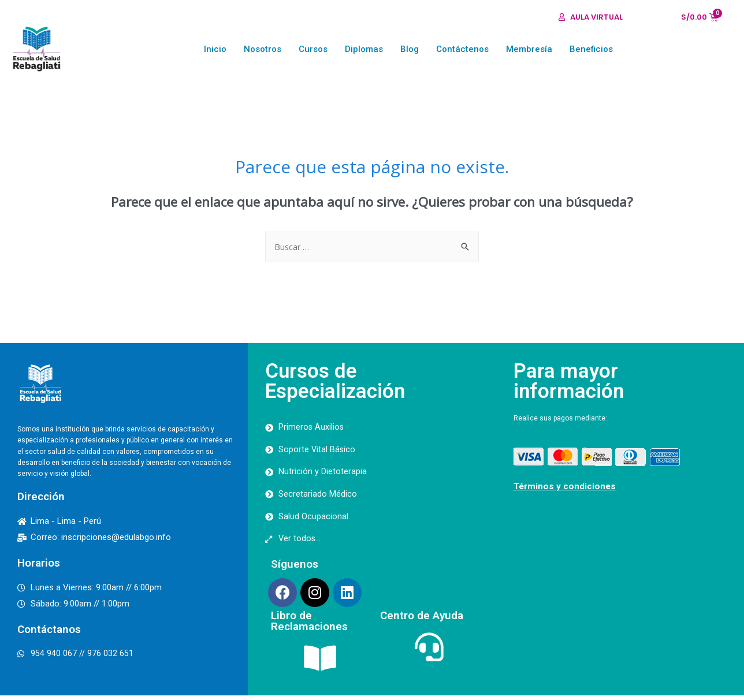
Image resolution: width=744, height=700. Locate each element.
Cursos (313, 49)
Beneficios (591, 49)
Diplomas (364, 49)
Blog (410, 49)
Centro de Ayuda (422, 620)
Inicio (215, 49)
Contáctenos (462, 49)
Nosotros (263, 49)
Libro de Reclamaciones (309, 625)
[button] (591, 17)
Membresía (529, 49)
